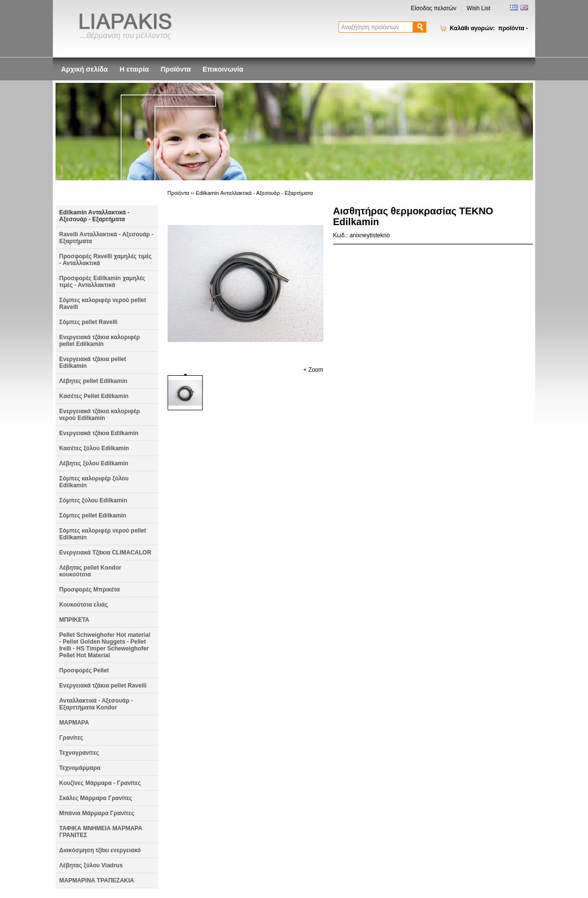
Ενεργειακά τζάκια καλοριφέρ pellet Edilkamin (100, 341)
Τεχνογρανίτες (79, 753)
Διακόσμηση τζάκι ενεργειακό (100, 850)
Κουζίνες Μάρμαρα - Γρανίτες (100, 783)
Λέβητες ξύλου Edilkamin (94, 463)
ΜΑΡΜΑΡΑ (74, 723)
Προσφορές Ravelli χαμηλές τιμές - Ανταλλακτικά (106, 260)
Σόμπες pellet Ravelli (89, 322)
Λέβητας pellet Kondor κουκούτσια (90, 571)
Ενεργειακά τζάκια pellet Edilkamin (93, 363)
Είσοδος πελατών (434, 8)
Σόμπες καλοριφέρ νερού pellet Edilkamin (103, 534)
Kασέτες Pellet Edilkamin (94, 396)
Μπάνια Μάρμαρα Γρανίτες (97, 813)
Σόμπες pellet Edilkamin (93, 516)
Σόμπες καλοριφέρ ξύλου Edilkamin (94, 482)
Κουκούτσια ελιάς (84, 605)
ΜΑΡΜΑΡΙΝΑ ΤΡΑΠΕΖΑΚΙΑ (97, 880)
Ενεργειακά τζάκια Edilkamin (99, 433)
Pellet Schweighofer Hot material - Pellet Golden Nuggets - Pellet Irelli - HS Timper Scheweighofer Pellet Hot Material (105, 645)
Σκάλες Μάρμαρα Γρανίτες (96, 798)
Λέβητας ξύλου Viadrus (91, 865)
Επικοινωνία (223, 69)
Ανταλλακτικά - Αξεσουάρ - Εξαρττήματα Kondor (96, 704)
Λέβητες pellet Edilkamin (94, 381)
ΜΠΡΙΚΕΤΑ (75, 620)
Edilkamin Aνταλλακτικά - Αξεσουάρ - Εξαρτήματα (95, 216)
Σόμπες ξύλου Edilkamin (94, 500)
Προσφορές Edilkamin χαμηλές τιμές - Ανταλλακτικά (103, 282)
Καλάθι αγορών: (489, 28)
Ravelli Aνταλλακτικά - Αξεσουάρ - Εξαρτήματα (107, 238)
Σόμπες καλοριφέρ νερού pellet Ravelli (103, 304)
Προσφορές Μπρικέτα (90, 590)
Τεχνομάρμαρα (80, 768)
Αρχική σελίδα (85, 69)
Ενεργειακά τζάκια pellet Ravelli (103, 686)
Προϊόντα (176, 69)
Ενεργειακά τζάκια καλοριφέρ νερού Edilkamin (100, 415)
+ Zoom (313, 370)
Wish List (479, 8)
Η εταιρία (134, 69)
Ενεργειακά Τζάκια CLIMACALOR (105, 553)
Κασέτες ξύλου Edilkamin (94, 448)
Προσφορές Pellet (84, 670)
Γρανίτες (71, 738)
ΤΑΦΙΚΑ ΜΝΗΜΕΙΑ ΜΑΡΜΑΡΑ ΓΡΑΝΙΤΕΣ (101, 832)
